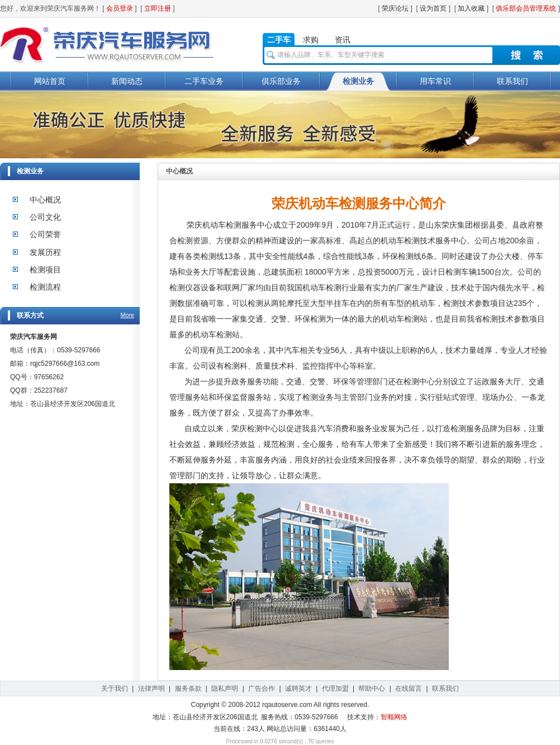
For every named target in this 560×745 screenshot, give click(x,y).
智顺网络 (394, 717)
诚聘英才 (298, 689)
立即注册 (158, 8)
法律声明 (151, 689)
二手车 (279, 40)
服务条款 (188, 689)
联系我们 (512, 81)
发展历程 (45, 252)
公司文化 (45, 217)
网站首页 (50, 81)
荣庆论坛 (395, 8)
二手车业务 (204, 81)
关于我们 (115, 689)
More (127, 315)
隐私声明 (225, 689)
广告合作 (262, 689)
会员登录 (120, 8)
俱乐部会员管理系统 (526, 8)
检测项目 (45, 270)
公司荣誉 (45, 234)
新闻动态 (127, 81)
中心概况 (45, 200)
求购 (311, 40)
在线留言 (409, 689)
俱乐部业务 (281, 81)
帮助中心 (372, 689)
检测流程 (45, 287)
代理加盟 (335, 689)
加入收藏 (471, 8)
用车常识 (435, 81)
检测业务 (358, 81)
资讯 (343, 40)
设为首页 (433, 8)
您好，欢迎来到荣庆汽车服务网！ (50, 8)
